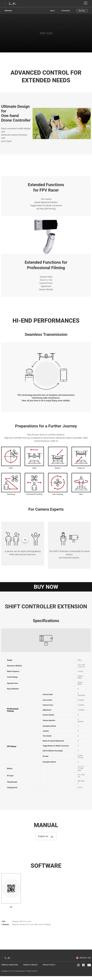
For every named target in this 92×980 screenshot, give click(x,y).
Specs (53, 11)
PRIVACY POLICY (49, 965)
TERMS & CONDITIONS (10, 965)
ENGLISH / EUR (85, 958)
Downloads (66, 11)
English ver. (43, 836)
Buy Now (82, 11)
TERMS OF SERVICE (30, 965)
